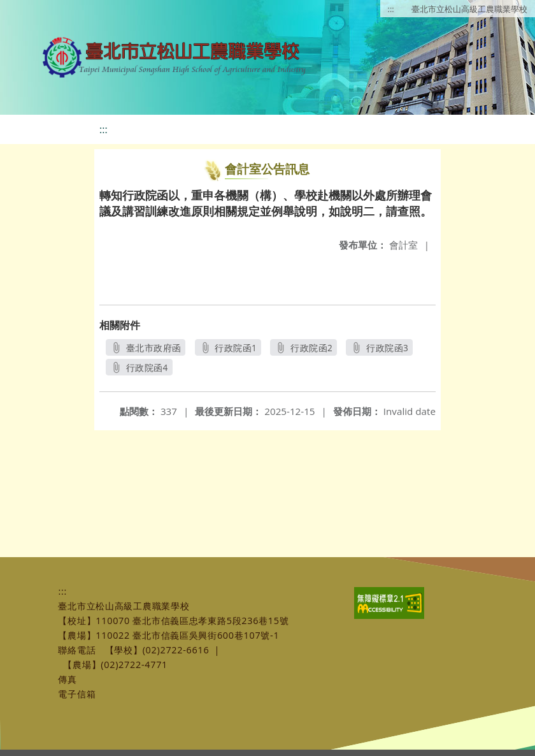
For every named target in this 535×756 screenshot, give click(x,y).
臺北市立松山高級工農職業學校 (469, 9)
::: (391, 9)
